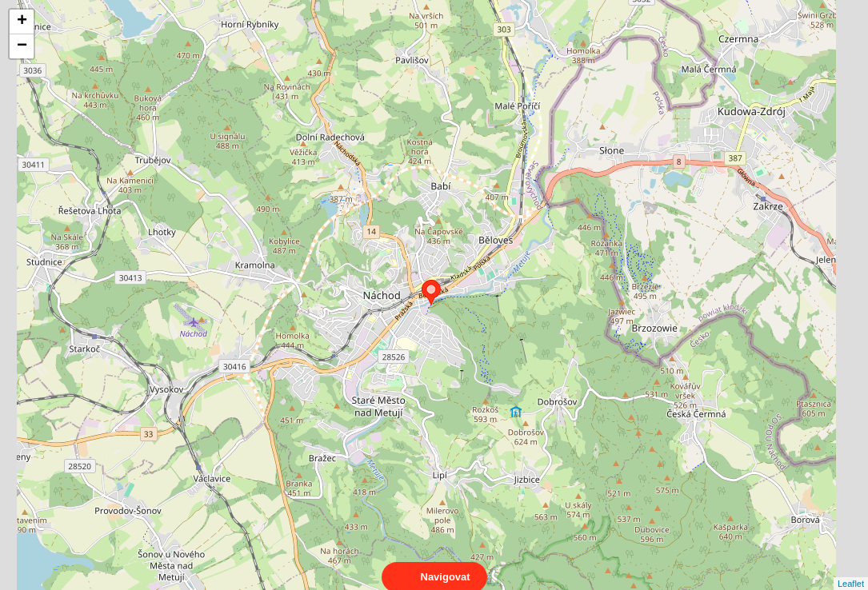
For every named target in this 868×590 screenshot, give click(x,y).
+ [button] (22, 22)
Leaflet (851, 569)
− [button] (22, 46)
